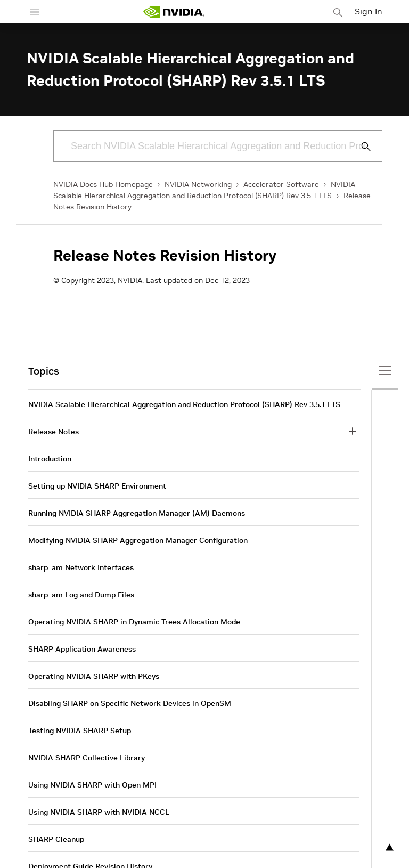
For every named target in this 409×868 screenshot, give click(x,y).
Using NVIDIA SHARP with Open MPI (92, 785)
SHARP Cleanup (56, 839)
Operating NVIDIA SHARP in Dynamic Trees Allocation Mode (134, 622)
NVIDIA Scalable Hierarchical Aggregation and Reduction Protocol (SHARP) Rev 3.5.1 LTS (184, 404)
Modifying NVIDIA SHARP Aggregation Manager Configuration (138, 540)
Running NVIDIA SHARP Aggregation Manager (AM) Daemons (137, 513)
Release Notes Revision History (165, 255)
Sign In (369, 11)
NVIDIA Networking (198, 184)
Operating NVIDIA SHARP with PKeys (94, 676)
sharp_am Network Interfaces (81, 567)
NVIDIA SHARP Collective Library (87, 758)
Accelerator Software (281, 184)
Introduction (50, 459)
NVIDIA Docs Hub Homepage (103, 184)
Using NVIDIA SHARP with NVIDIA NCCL (99, 812)
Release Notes (54, 432)
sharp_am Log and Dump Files (81, 595)
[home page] (174, 12)
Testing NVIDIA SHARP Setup (80, 731)
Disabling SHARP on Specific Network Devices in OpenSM (130, 703)
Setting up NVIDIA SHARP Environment (97, 486)
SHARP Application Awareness (82, 649)
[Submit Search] (360, 147)
